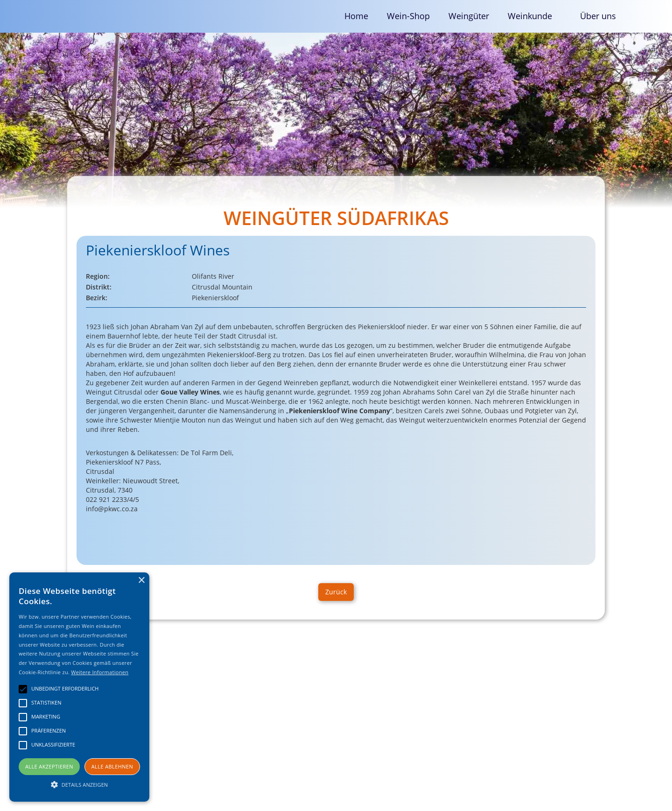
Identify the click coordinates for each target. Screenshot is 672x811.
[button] (535, 16)
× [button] (141, 581)
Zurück (336, 592)
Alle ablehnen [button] (112, 766)
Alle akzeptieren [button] (49, 766)
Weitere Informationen (100, 672)
